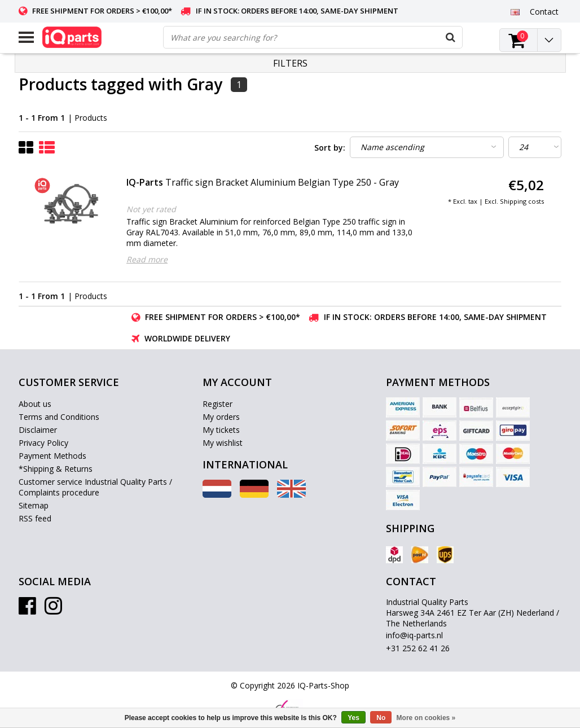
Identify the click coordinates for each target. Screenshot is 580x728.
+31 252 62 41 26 (418, 648)
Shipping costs (522, 201)
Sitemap (34, 505)
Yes (353, 718)
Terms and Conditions (59, 417)
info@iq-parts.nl (414, 635)
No (381, 718)
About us (35, 404)
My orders (221, 417)
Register (217, 404)
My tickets (221, 430)
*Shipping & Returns (56, 469)
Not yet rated (151, 209)
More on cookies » (426, 718)
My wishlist (223, 443)
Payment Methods (52, 456)
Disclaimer (38, 430)
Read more (147, 259)
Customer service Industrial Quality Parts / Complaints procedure (95, 487)
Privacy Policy (43, 443)
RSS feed (35, 518)
